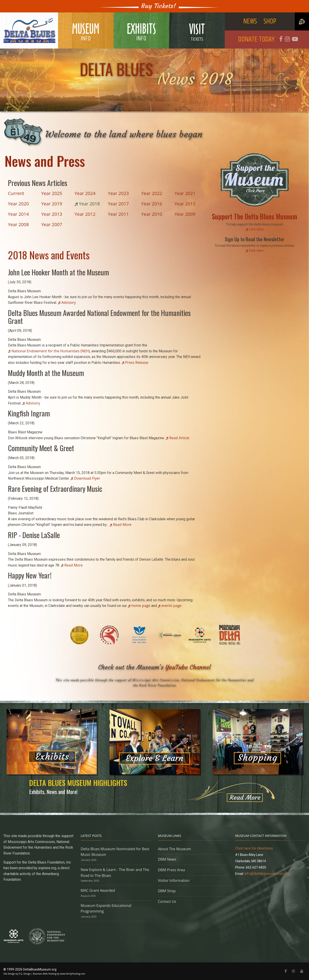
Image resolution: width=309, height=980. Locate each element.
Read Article (179, 438)
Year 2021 (185, 193)
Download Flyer (87, 478)
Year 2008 (18, 224)
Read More (122, 525)
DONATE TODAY (256, 39)
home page (141, 606)
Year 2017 (118, 204)
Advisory (69, 302)
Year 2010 (152, 214)
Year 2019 (52, 204)
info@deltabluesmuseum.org (267, 874)
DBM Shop (167, 891)
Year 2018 (89, 204)
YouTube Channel (188, 667)
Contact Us (167, 901)
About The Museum (174, 849)
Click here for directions (254, 848)
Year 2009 (185, 214)
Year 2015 (185, 204)
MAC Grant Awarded (98, 890)
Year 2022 (152, 193)
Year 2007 (52, 224)
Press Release (137, 362)
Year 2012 (85, 214)
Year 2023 (118, 193)
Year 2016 (152, 204)
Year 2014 (18, 214)
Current (16, 193)
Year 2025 (52, 193)
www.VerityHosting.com (73, 974)
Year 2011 (118, 214)
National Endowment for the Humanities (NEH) (51, 351)
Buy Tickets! (159, 6)
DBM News (167, 859)
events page (172, 606)
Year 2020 (18, 204)
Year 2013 (52, 214)
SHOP (270, 21)
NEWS (250, 21)
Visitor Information (174, 880)
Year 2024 (85, 193)
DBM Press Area (172, 870)
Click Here (256, 229)
